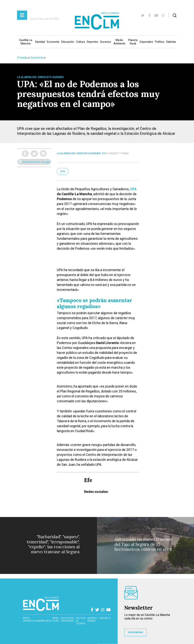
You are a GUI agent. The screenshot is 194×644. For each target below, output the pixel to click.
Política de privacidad (67, 620)
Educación (68, 42)
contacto (105, 618)
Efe (104, 153)
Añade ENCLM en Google (34, 162)
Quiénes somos (92, 620)
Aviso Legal (56, 620)
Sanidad (40, 42)
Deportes (92, 42)
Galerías (171, 42)
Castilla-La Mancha (26, 42)
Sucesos (106, 42)
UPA (133, 189)
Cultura (80, 42)
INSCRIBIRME (135, 632)
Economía (53, 42)
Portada (22, 58)
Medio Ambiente (119, 42)
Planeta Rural (133, 42)
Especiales (146, 42)
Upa (63, 171)
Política (160, 42)
